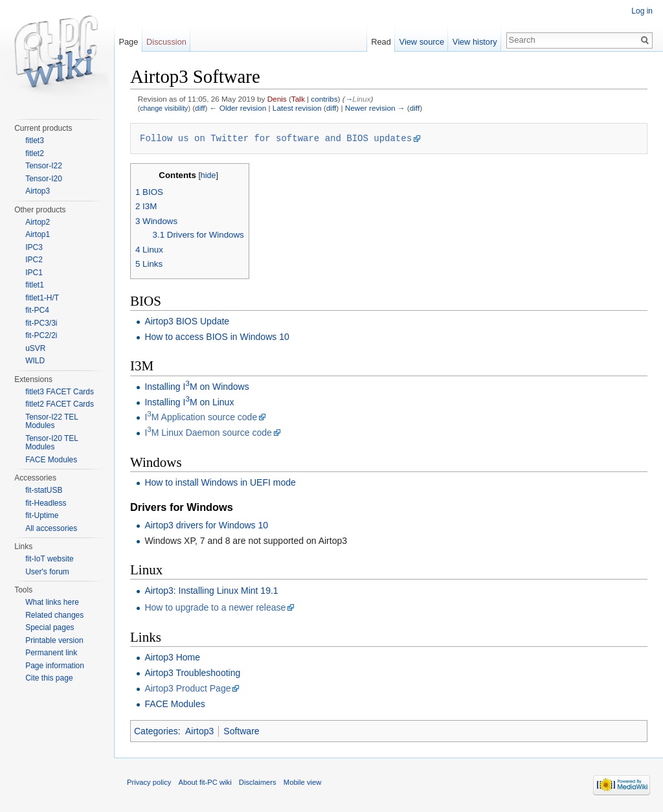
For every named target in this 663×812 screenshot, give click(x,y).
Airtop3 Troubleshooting (192, 673)
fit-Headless (46, 503)
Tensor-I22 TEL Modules (51, 422)
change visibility (164, 108)
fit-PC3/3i (41, 323)
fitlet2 (35, 153)
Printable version (54, 640)
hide (208, 175)
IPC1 (34, 273)
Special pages (50, 627)
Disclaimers (258, 782)
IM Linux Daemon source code (208, 433)
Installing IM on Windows (197, 387)
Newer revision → (375, 108)
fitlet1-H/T (42, 298)
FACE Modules (174, 704)
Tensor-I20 (44, 179)
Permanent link (51, 653)
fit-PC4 (37, 310)
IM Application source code (201, 417)
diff (200, 108)
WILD (35, 361)
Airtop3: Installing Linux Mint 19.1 (211, 591)
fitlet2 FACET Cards (60, 404)
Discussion (166, 42)
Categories (156, 731)
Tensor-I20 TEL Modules (51, 443)
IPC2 (34, 260)
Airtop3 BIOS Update (187, 321)
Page (128, 42)
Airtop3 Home (172, 657)
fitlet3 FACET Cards (60, 392)
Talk (298, 99)
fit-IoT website (49, 559)
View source (422, 42)
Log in (642, 11)
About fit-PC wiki (205, 782)
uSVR (35, 348)
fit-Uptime (42, 515)
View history (475, 42)
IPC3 (34, 247)
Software (241, 731)
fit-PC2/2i (41, 335)
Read (381, 42)
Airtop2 (38, 222)
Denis (277, 99)
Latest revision (297, 108)
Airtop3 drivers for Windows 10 (206, 525)
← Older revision (238, 108)
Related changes (54, 615)
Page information (55, 666)
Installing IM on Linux (189, 402)
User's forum (47, 572)
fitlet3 (35, 141)
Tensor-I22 (44, 166)
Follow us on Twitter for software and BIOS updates (276, 138)
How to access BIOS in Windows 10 (217, 337)
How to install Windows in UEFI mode (220, 482)
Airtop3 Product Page (187, 688)
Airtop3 (199, 731)
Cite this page (49, 678)
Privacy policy (149, 782)
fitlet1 (35, 285)
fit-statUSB (44, 490)
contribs (324, 99)
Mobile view (302, 782)
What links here (52, 602)
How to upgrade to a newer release (215, 607)
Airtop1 (38, 234)
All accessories (51, 528)
